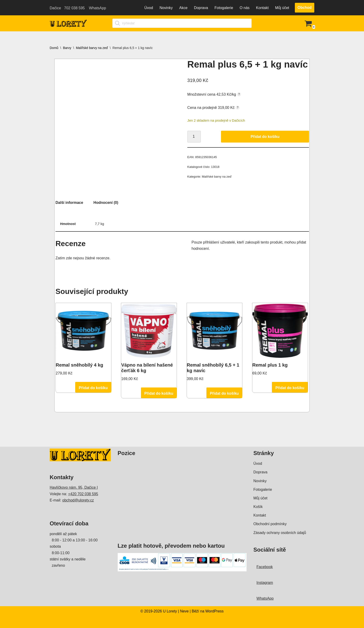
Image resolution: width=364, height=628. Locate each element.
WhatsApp (97, 8)
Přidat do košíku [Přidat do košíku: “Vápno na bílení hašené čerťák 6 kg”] (159, 393)
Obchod (305, 8)
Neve (85, 622)
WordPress (115, 622)
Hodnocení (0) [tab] (106, 203)
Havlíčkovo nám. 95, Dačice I (74, 487)
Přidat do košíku (265, 137)
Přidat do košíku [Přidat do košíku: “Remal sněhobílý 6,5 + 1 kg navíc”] (224, 393)
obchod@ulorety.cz (78, 500)
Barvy (67, 48)
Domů (54, 48)
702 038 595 (74, 8)
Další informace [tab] (69, 203)
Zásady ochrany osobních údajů (280, 533)
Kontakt (262, 8)
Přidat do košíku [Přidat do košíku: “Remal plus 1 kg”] (290, 388)
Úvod (149, 8)
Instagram (265, 583)
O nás (245, 8)
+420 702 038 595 (83, 494)
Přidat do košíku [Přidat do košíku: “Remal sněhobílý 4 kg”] (93, 388)
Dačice (56, 8)
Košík (258, 507)
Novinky (166, 8)
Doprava (201, 8)
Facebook (265, 567)
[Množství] (194, 137)
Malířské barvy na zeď (92, 48)
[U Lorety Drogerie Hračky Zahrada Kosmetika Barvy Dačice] (68, 23)
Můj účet (282, 8)
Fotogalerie (224, 8)
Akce (183, 8)
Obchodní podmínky (270, 524)
